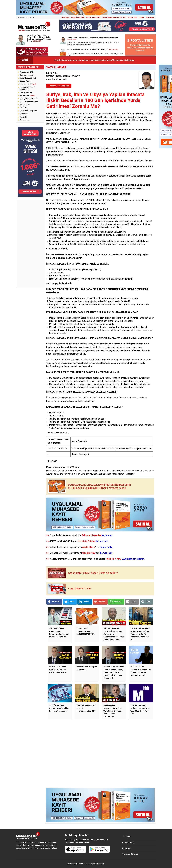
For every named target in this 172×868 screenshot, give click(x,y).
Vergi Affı (23, 117)
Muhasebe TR (73, 864)
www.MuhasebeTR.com (67, 467)
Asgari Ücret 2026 (78, 17)
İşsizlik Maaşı (27, 95)
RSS (125, 17)
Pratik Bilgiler (25, 105)
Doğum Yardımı (26, 81)
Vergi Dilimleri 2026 (93, 17)
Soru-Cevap (24, 108)
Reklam (141, 17)
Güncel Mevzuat (26, 92)
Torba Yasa (24, 114)
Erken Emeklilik (28, 84)
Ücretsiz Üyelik (128, 843)
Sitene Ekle (133, 17)
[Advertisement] (30, 244)
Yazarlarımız (25, 120)
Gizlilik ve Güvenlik (130, 854)
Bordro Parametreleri (28, 78)
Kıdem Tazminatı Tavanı (29, 102)
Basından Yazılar (26, 75)
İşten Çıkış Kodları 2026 (29, 99)
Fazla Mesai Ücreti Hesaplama (27, 88)
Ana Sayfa (66, 17)
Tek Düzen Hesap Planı (28, 111)
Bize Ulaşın (150, 17)
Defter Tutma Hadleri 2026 (112, 17)
